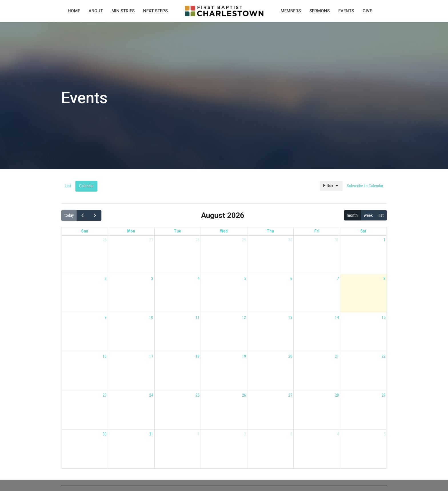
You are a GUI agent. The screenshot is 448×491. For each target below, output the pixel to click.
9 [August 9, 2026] (106, 317)
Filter (331, 186)
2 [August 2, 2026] (106, 279)
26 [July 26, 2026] (105, 240)
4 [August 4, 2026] (198, 279)
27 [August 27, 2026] (290, 395)
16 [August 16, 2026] (105, 356)
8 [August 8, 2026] (384, 279)
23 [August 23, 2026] (105, 395)
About (96, 11)
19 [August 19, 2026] (244, 356)
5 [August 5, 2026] (245, 279)
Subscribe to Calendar (365, 186)
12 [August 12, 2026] (244, 317)
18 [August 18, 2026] (197, 356)
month (352, 215)
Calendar (86, 186)
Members (291, 11)
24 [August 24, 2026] (151, 395)
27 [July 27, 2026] (151, 240)
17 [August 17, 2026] (151, 356)
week (368, 215)
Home (74, 11)
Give (367, 11)
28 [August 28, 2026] (337, 395)
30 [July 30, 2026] (290, 240)
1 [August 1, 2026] (384, 240)
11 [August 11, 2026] (197, 317)
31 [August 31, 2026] (151, 434)
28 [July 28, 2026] (197, 240)
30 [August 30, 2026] (105, 434)
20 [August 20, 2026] (290, 356)
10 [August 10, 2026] (151, 317)
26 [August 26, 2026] (244, 395)
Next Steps (155, 11)
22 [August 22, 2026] (383, 356)
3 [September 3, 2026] (291, 434)
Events (346, 11)
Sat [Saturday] (363, 231)
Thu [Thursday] (270, 231)
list (381, 215)
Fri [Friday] (317, 231)
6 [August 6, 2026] (291, 279)
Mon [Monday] (131, 231)
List (68, 186)
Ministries (123, 11)
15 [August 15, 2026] (383, 317)
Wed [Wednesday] (224, 231)
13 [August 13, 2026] (290, 317)
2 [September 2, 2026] (245, 434)
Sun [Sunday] (85, 231)
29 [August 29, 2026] (383, 395)
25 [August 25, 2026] (197, 395)
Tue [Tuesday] (178, 231)
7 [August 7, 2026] (338, 279)
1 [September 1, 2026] (198, 434)
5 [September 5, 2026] (384, 434)
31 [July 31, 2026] (337, 240)
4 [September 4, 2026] (338, 434)
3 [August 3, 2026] (152, 279)
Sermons (320, 11)
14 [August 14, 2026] (337, 317)
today (69, 215)
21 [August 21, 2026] (337, 356)
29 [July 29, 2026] (244, 240)
